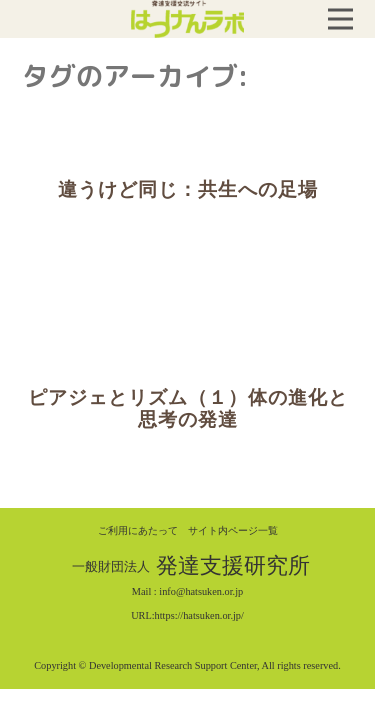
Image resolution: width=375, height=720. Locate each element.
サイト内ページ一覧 (233, 530)
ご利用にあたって (138, 530)
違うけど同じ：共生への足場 (188, 189)
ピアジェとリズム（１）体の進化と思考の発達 (188, 409)
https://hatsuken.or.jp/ (199, 615)
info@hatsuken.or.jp (201, 591)
